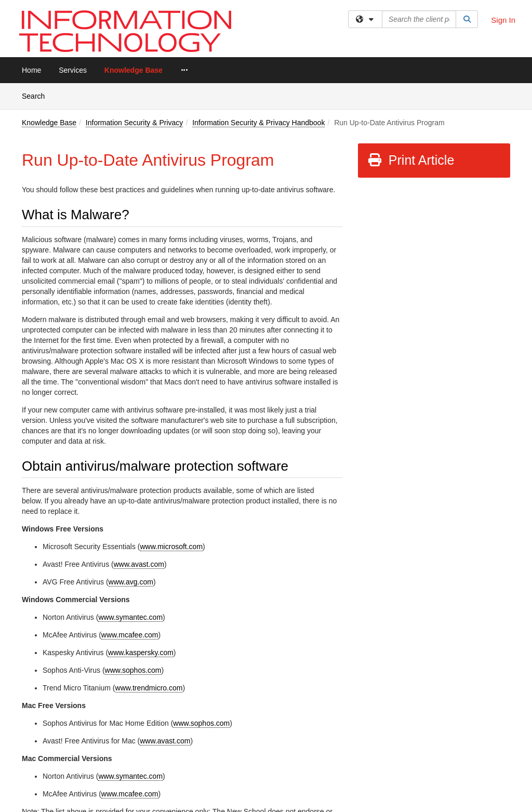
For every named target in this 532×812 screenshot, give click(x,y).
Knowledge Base (134, 70)
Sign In (503, 20)
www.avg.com (131, 582)
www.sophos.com (133, 670)
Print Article (411, 160)
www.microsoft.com (172, 547)
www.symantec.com (130, 617)
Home (31, 70)
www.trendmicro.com (149, 688)
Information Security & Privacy (135, 123)
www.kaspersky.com (141, 653)
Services (73, 70)
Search (37, 95)
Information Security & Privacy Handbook (258, 123)
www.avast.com (139, 564)
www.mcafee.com (130, 635)
